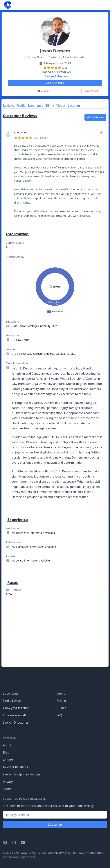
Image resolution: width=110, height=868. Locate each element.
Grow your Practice (16, 708)
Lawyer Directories (16, 723)
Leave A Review (56, 76)
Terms (7, 789)
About (7, 745)
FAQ (59, 715)
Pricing (61, 701)
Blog (6, 752)
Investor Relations (15, 767)
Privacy (8, 782)
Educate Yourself (14, 715)
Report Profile (92, 91)
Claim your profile (55, 83)
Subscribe (55, 825)
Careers (8, 760)
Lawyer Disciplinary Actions (22, 774)
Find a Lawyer (12, 701)
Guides (61, 708)
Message (44, 91)
